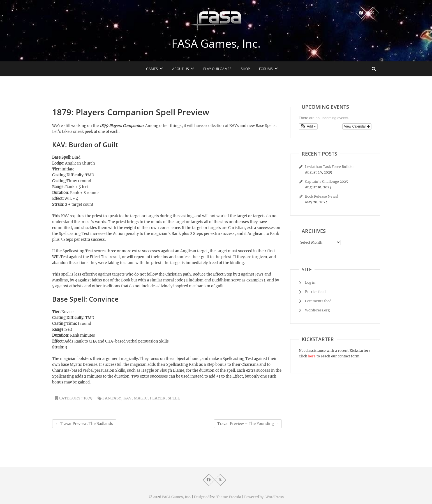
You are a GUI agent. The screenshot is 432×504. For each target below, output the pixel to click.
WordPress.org (317, 310)
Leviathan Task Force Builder (330, 167)
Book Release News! (322, 196)
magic (141, 398)
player (158, 398)
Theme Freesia (229, 497)
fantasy (112, 398)
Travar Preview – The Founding (248, 424)
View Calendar (357, 126)
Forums (266, 69)
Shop (245, 69)
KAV (127, 398)
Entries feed (315, 292)
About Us (181, 69)
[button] (308, 126)
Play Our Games (217, 69)
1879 (88, 398)
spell (174, 398)
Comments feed (318, 301)
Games (152, 69)
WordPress (275, 497)
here (312, 356)
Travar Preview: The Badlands (84, 424)
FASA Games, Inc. (216, 43)
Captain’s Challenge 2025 (326, 182)
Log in (310, 282)
